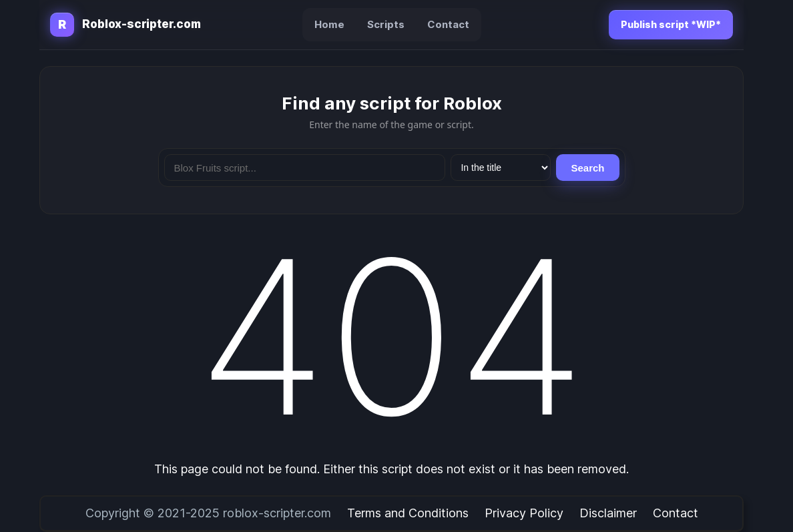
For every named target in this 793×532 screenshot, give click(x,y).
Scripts (386, 24)
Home (329, 24)
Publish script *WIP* (671, 24)
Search (587, 168)
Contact (448, 24)
